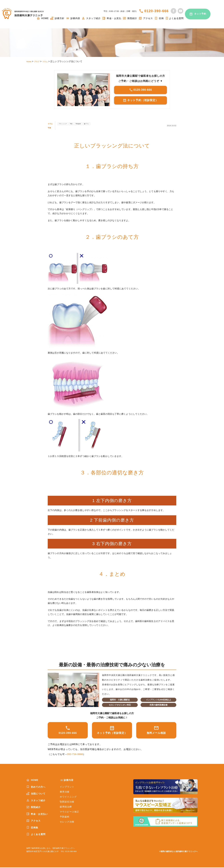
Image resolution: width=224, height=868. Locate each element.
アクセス (146, 18)
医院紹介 (130, 18)
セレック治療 (67, 822)
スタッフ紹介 (91, 18)
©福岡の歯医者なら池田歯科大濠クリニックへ (178, 852)
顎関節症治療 (67, 802)
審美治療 (65, 792)
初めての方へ (36, 787)
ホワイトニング (68, 797)
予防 (50, 128)
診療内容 (73, 18)
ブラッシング (67, 124)
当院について (36, 794)
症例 (159, 18)
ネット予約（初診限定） (140, 101)
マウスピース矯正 (69, 812)
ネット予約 (200, 14)
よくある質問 (174, 18)
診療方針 (57, 18)
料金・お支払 (112, 18)
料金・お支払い (37, 815)
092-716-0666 (75, 755)
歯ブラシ (100, 124)
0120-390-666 (156, 11)
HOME (32, 781)
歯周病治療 (66, 807)
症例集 (32, 828)
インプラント (67, 787)
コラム (51, 124)
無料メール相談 (156, 730)
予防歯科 (89, 124)
